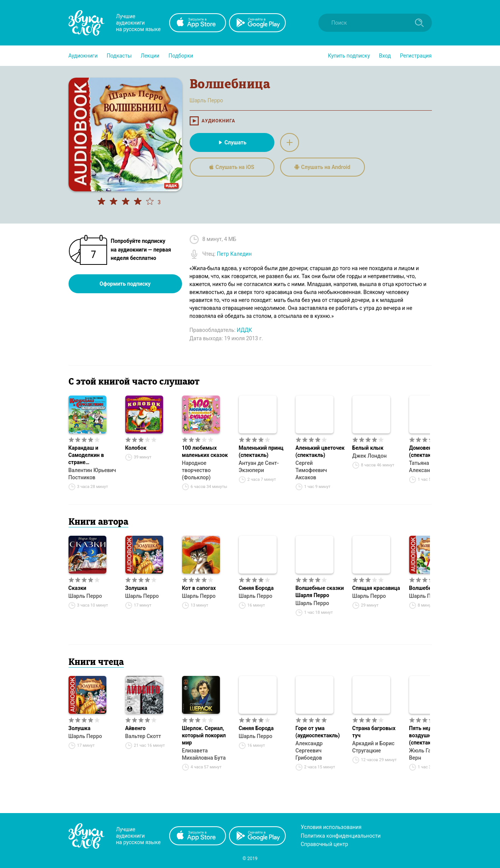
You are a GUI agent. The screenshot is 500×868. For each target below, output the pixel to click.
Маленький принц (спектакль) (261, 451)
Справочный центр (325, 844)
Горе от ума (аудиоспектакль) (318, 732)
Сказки (78, 588)
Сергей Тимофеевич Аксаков (311, 470)
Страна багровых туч (374, 732)
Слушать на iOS (232, 167)
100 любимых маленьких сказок (205, 451)
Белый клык (368, 448)
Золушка (136, 588)
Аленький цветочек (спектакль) (320, 451)
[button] (83, 56)
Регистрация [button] (416, 56)
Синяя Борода (256, 588)
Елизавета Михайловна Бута (204, 754)
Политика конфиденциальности (341, 836)
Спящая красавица (376, 588)
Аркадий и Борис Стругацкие (374, 747)
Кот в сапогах (199, 588)
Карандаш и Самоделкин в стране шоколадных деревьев (86, 455)
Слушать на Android (322, 167)
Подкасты (119, 56)
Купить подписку (349, 56)
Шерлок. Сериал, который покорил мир (204, 735)
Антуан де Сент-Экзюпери (259, 467)
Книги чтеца (96, 663)
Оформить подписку (125, 284)
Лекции (150, 56)
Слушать (232, 142)
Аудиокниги (83, 56)
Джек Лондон (370, 456)
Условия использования (331, 827)
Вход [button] (385, 56)
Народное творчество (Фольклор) (196, 470)
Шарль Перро (85, 596)
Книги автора (98, 522)
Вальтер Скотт (143, 736)
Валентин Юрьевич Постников (92, 474)
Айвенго (136, 728)
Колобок (136, 448)
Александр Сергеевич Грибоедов (309, 751)
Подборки (181, 56)
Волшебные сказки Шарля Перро (320, 592)
